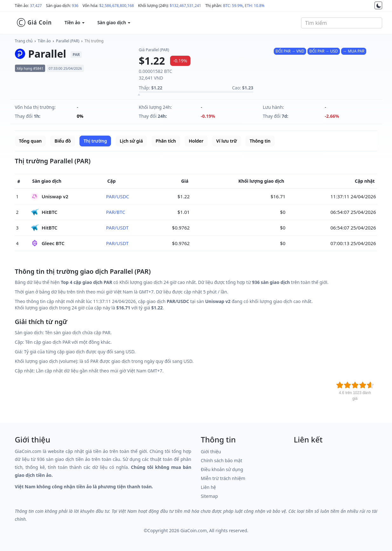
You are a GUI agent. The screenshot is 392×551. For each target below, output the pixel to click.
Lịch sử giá (131, 141)
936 (75, 6)
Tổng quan (31, 141)
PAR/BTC (116, 212)
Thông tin (260, 141)
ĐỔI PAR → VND (290, 51)
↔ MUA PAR (354, 51)
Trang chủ (24, 41)
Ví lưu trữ (227, 141)
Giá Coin (34, 23)
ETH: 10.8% (255, 6)
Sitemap (210, 496)
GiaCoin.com (193, 530)
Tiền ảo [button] (75, 22)
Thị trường (94, 41)
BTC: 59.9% (233, 6)
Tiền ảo (44, 41)
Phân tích (166, 141)
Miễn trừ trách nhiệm (223, 478)
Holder (196, 141)
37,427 (36, 6)
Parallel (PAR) (68, 41)
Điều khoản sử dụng (222, 469)
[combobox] (342, 23)
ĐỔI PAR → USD (323, 51)
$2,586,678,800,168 (117, 6)
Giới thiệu (211, 452)
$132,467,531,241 (186, 6)
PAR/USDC (118, 196)
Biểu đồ (62, 141)
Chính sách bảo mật (222, 460)
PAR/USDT (117, 228)
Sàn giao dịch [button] (114, 22)
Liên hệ (209, 487)
